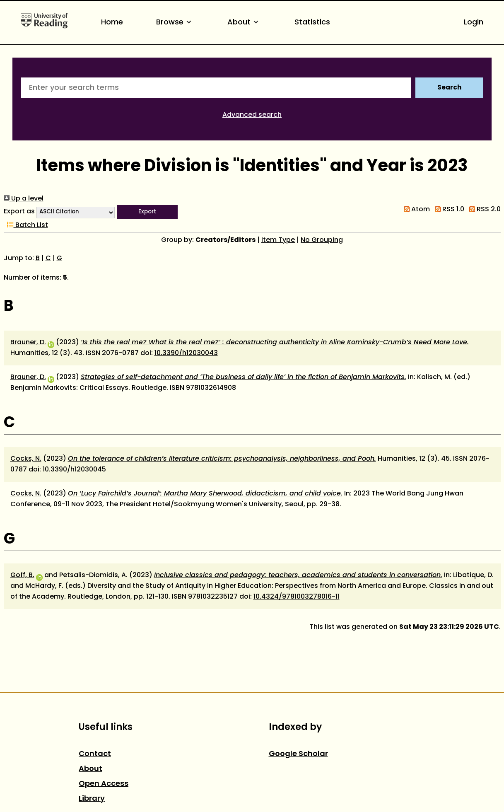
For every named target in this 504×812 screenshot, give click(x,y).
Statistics (312, 23)
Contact (95, 754)
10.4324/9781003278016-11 (297, 597)
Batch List (26, 225)
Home (112, 23)
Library (92, 799)
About (244, 23)
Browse (175, 23)
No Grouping (322, 240)
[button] (147, 212)
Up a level (24, 199)
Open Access (104, 784)
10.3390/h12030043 (186, 353)
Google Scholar (298, 754)
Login (474, 23)
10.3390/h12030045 (74, 470)
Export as (19, 212)
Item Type (278, 240)
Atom (415, 210)
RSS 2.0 (483, 210)
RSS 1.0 (448, 210)
